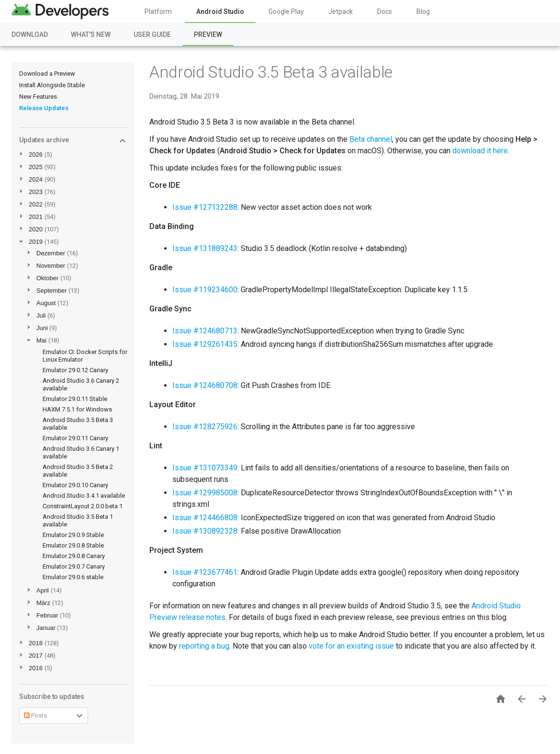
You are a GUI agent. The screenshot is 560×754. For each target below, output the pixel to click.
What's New (91, 34)
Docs (385, 11)
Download (30, 34)
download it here (480, 151)
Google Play (286, 11)
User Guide (152, 34)
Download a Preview (47, 74)
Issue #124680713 (205, 331)
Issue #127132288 (205, 207)
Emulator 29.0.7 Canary (74, 566)
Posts (35, 715)
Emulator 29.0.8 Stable (73, 545)
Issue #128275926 (205, 427)
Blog (423, 11)
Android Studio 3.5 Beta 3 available (271, 72)
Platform (158, 11)
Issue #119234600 (205, 290)
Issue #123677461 (205, 572)
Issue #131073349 (205, 468)
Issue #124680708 (205, 385)
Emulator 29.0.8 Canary (74, 556)
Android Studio (220, 11)
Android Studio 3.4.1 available (84, 496)
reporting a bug (204, 646)
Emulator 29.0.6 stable (73, 577)
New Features (38, 97)
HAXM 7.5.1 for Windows (77, 409)
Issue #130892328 (205, 531)
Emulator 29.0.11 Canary (75, 438)
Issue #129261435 (205, 344)
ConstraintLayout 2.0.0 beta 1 (83, 506)
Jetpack (341, 11)
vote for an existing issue (351, 646)
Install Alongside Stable (52, 85)
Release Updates (44, 108)
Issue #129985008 (205, 493)
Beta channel (371, 139)
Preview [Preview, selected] (208, 34)
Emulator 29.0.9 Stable (73, 535)
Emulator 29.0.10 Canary (75, 485)
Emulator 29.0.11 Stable (75, 399)
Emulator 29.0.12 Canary (75, 370)
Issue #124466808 (205, 518)
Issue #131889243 (205, 248)
